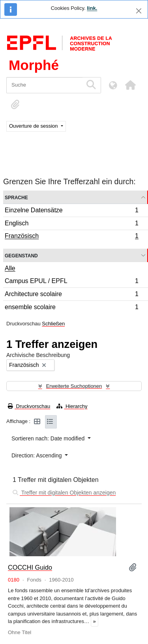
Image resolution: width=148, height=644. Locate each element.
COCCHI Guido (30, 567)
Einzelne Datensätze (71, 211)
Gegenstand (21, 255)
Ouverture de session (34, 126)
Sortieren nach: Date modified (49, 438)
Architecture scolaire (71, 295)
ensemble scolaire (71, 308)
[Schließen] (139, 11)
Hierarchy (72, 406)
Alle (10, 268)
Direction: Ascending (37, 455)
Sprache (16, 197)
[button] (130, 85)
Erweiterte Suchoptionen (74, 386)
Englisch (71, 224)
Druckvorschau (29, 406)
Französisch (71, 237)
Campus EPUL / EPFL (71, 282)
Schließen (53, 324)
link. (92, 8)
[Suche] (44, 85)
